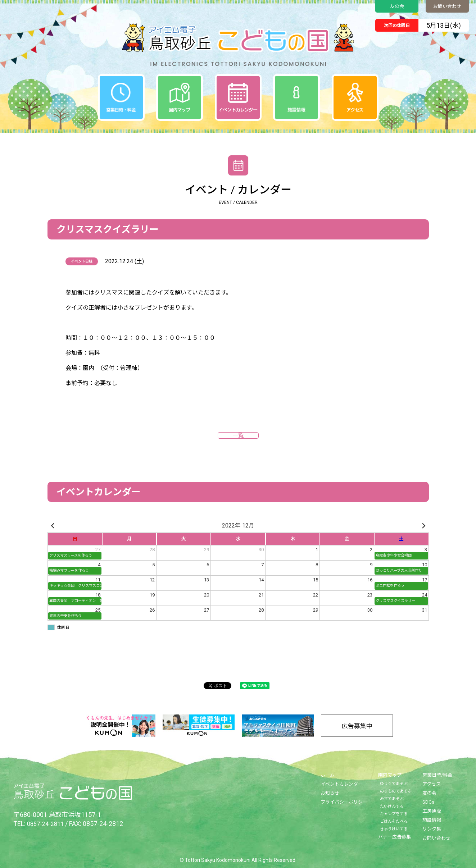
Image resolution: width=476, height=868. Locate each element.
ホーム (328, 775)
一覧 (238, 435)
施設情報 (432, 820)
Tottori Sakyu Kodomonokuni (218, 860)
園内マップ (390, 775)
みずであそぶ (392, 799)
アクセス (432, 784)
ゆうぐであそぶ (394, 784)
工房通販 (432, 811)
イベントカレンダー (342, 784)
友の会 (397, 6)
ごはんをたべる (394, 821)
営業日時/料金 (437, 775)
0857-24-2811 (47, 824)
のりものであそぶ (396, 791)
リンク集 (432, 829)
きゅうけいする (394, 829)
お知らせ (330, 793)
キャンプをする (394, 814)
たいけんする (392, 806)
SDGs (428, 802)
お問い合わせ (447, 6)
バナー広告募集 (395, 837)
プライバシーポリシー (344, 802)
